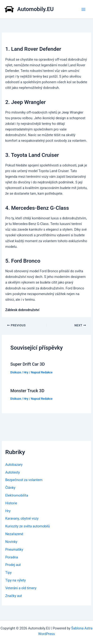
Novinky (11, 542)
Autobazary (14, 465)
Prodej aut (13, 565)
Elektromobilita (17, 495)
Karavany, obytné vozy (22, 518)
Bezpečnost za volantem (24, 480)
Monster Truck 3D (27, 391)
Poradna (11, 557)
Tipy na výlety (15, 580)
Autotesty (12, 472)
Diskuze (16, 372)
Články (10, 488)
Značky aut (13, 596)
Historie (11, 503)
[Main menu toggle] (83, 9)
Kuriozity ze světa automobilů (27, 526)
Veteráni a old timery (21, 588)
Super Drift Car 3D (28, 364)
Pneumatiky (14, 549)
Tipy (8, 573)
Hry (26, 372)
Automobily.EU (36, 9)
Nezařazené (14, 534)
